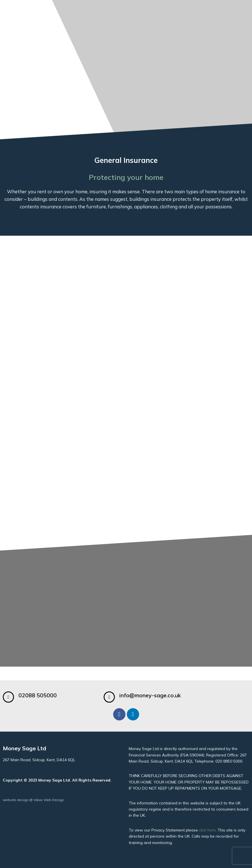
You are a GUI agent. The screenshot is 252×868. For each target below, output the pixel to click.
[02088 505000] (8, 697)
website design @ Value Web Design (33, 800)
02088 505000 (38, 695)
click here (207, 830)
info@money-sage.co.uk (150, 695)
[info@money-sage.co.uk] (109, 697)
